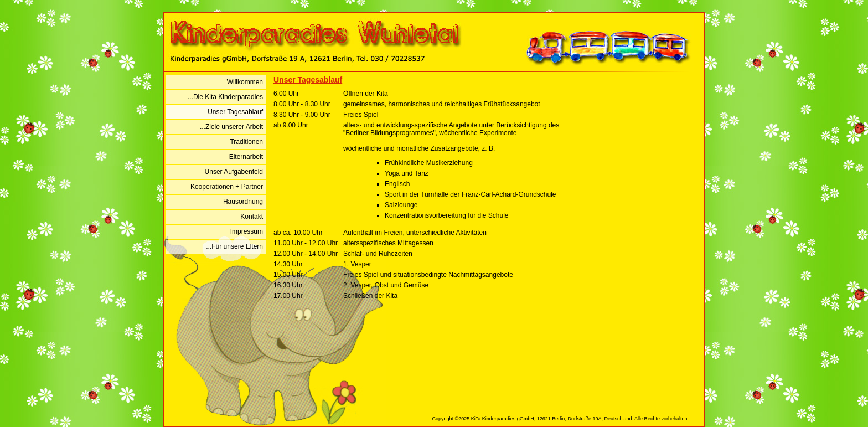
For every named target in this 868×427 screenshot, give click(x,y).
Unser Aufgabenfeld (234, 172)
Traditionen (246, 142)
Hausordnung (243, 202)
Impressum (247, 231)
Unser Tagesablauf (235, 112)
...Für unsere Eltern (234, 246)
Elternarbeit (246, 157)
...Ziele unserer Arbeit (231, 127)
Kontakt (252, 217)
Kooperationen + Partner (227, 187)
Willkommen (245, 82)
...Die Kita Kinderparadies (225, 97)
